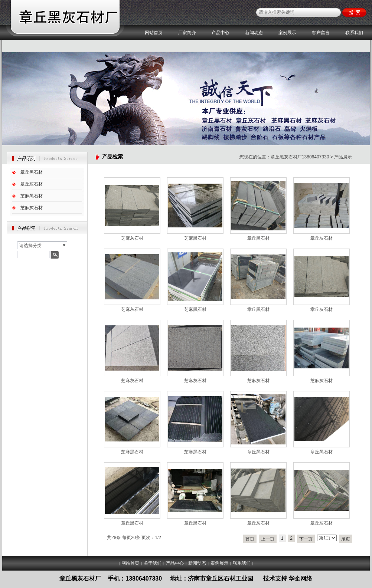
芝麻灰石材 (32, 208)
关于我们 (153, 563)
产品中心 (221, 33)
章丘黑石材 (32, 172)
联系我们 (354, 33)
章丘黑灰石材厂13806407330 (300, 157)
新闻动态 (254, 33)
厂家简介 (187, 33)
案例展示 (287, 33)
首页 (250, 539)
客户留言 (321, 33)
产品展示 (343, 157)
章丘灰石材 (32, 184)
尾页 (346, 539)
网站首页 (154, 33)
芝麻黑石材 (32, 196)
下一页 (306, 539)
